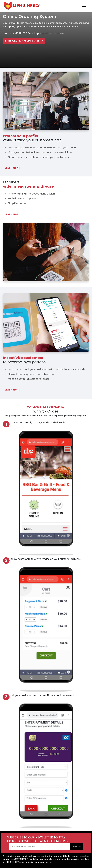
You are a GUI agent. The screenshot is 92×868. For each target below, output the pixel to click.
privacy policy (45, 862)
